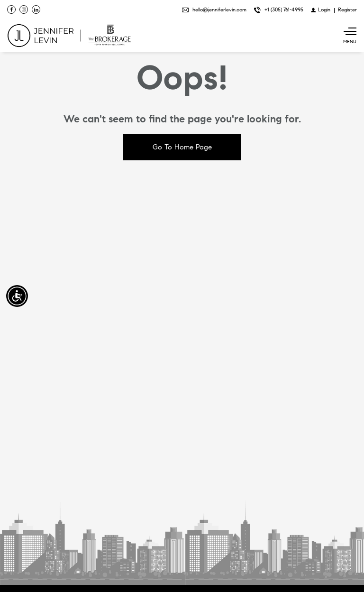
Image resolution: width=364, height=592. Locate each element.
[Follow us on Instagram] (24, 9)
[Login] (321, 9)
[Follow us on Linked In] (36, 9)
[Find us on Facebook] (11, 9)
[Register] (347, 9)
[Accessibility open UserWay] (17, 296)
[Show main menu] (350, 36)
